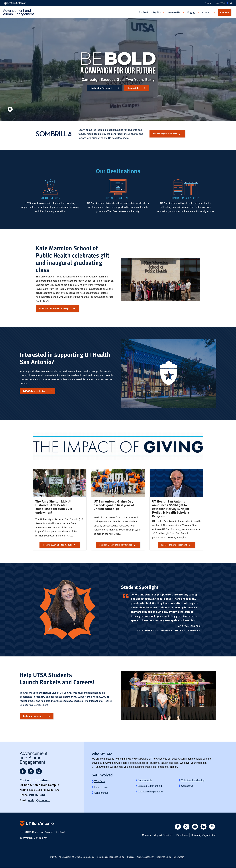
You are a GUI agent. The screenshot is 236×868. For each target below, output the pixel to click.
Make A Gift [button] (133, 88)
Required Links (164, 857)
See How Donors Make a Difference (116, 545)
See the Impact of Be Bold (165, 134)
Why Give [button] (156, 12)
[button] (231, 3)
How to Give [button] (174, 12)
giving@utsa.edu (39, 800)
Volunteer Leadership (193, 780)
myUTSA (220, 3)
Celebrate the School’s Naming (54, 308)
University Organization (203, 836)
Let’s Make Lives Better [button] (34, 391)
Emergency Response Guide (110, 857)
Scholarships (101, 793)
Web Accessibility (146, 857)
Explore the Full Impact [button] (101, 88)
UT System (180, 857)
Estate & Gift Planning (150, 786)
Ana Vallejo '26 (189, 626)
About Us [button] (207, 12)
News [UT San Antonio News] (208, 3)
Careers (145, 836)
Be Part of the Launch (33, 716)
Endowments (145, 780)
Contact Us (187, 786)
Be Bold (143, 12)
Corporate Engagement (151, 792)
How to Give (101, 787)
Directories (181, 836)
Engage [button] (192, 12)
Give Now (225, 12)
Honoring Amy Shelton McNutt (57, 545)
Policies (130, 857)
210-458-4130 (38, 795)
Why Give (100, 781)
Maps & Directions (162, 836)
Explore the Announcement (174, 545)
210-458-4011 (41, 838)
